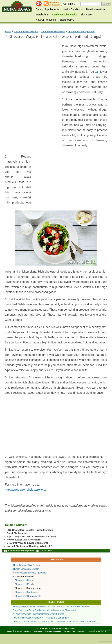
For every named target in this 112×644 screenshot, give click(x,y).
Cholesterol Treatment (53, 32)
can (97, 72)
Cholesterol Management (81, 32)
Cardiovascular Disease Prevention (30, 573)
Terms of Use (69, 631)
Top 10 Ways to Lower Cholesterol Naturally (31, 536)
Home (8, 32)
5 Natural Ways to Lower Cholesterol (27, 543)
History (27, 631)
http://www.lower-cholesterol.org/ (25, 490)
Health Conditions (73, 9)
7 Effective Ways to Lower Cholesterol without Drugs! (38, 614)
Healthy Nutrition (95, 9)
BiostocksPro (67, 20)
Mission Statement (53, 631)
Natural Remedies (46, 20)
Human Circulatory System (26, 569)
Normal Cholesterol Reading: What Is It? (29, 546)
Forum (91, 631)
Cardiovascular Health (65, 15)
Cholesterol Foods (24, 584)
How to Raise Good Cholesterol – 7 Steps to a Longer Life (41, 618)
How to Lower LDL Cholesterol (24, 540)
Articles (18, 631)
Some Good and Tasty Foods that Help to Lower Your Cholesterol (44, 610)
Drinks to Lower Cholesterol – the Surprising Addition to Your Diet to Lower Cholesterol (54, 622)
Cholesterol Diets (23, 580)
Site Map (81, 631)
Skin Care (86, 15)
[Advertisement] (32, 96)
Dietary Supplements (47, 9)
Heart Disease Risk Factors (26, 565)
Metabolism (42, 15)
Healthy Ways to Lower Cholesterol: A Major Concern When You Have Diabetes (51, 606)
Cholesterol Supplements (28, 596)
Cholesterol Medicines (26, 592)
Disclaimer (38, 631)
